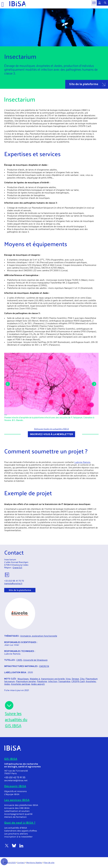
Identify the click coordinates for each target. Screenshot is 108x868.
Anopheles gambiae (21, 684)
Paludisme (42, 682)
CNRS (19, 660)
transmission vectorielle (53, 679)
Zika (82, 679)
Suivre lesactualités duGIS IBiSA (16, 719)
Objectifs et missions (15, 791)
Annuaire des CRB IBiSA (17, 808)
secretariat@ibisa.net (16, 780)
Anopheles (91, 682)
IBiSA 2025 (11, 863)
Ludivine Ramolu (82, 462)
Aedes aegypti (38, 684)
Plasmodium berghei (26, 682)
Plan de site (49, 863)
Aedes (7, 684)
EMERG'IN (44, 666)
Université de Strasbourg (35, 660)
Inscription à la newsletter (18, 837)
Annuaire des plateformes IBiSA (21, 805)
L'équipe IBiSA (12, 794)
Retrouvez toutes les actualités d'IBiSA (51, 429)
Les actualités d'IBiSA (16, 828)
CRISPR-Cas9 (78, 682)
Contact (21, 863)
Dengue (75, 679)
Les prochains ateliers (16, 834)
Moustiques (23, 679)
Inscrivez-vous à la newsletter (51, 434)
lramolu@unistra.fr (13, 584)
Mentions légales (34, 863)
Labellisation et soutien (17, 811)
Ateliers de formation (15, 817)
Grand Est (17, 568)
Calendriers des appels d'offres (21, 831)
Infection (53, 682)
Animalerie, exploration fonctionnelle (39, 636)
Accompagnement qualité (18, 814)
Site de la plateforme (87, 84)
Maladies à (35, 679)
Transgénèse (64, 682)
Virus (68, 679)
